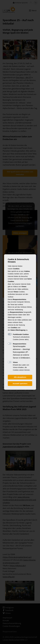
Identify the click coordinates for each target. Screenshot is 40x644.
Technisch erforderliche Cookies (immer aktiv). (21, 337)
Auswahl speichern (20, 383)
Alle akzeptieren (20, 377)
